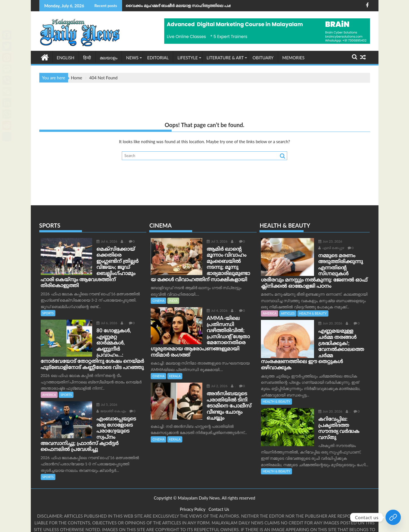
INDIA (173, 300)
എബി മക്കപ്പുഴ (352, 241)
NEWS (132, 57)
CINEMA (158, 300)
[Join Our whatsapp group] (393, 517)
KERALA (175, 370)
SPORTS (48, 301)
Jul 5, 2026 (100, 386)
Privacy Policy (192, 491)
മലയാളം (109, 57)
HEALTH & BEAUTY (313, 313)
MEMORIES (294, 57)
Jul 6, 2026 (100, 241)
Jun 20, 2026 (323, 323)
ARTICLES (288, 313)
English (66, 57)
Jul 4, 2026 (211, 310)
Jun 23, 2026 (323, 241)
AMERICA (49, 376)
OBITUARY (263, 57)
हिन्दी (87, 57)
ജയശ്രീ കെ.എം (105, 393)
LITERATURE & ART (225, 57)
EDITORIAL (158, 57)
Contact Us (219, 491)
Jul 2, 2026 (211, 380)
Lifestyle (188, 57)
